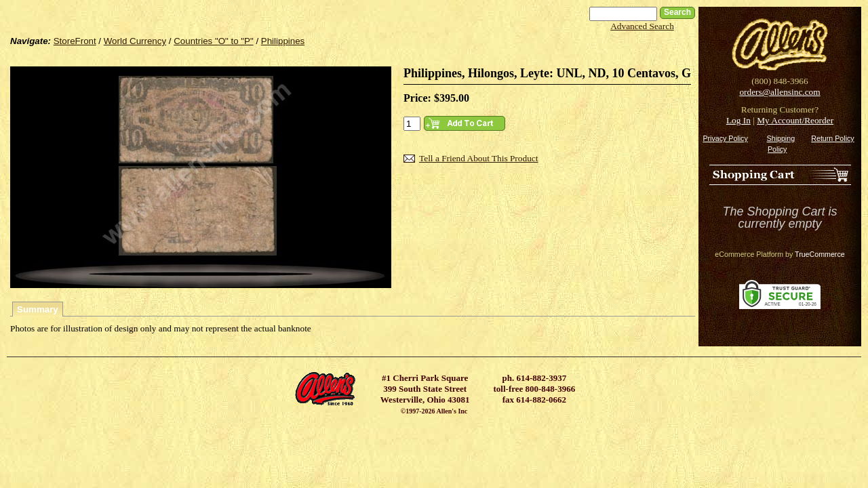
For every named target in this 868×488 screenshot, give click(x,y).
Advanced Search (642, 26)
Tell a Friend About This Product (478, 158)
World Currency (135, 41)
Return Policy (832, 138)
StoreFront (75, 41)
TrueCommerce (820, 254)
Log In (738, 120)
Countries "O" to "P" (213, 41)
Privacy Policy (725, 138)
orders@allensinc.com (780, 92)
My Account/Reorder (795, 120)
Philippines (283, 41)
